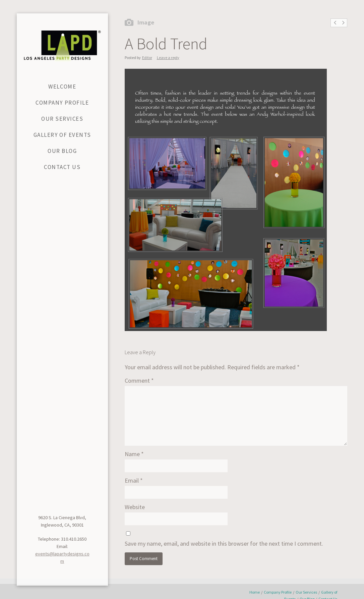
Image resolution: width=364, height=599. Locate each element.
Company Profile (278, 592)
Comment (139, 380)
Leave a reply (168, 58)
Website (135, 507)
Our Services (306, 592)
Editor (147, 58)
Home (255, 592)
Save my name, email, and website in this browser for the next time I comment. (224, 543)
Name (134, 454)
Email (134, 480)
